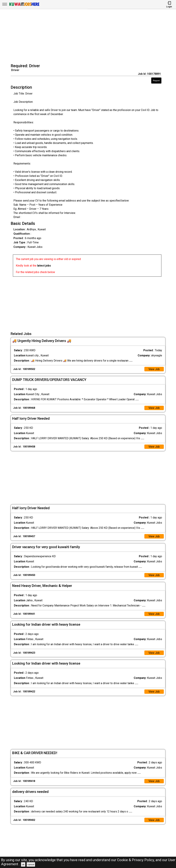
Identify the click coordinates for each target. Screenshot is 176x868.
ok (23, 864)
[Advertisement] (89, 37)
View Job (154, 369)
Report (156, 81)
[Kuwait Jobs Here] (24, 6)
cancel (31, 864)
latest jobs (44, 266)
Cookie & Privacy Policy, (136, 860)
